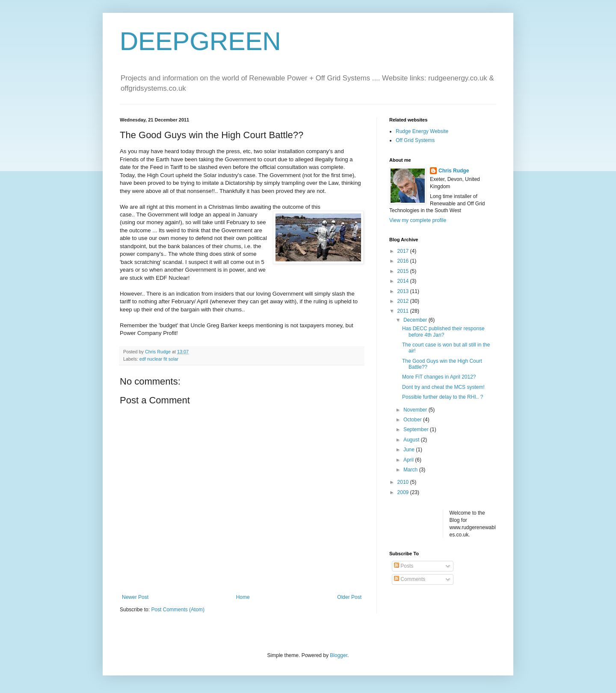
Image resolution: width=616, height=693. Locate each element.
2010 (404, 482)
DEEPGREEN (200, 41)
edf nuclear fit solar (159, 359)
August (412, 440)
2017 (404, 251)
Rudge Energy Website (422, 131)
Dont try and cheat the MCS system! (443, 387)
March (411, 470)
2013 (404, 291)
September (417, 429)
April (409, 460)
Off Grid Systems (415, 140)
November (416, 410)
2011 (404, 311)
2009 (404, 492)
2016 (404, 261)
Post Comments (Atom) (178, 610)
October (413, 420)
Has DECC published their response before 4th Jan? (443, 332)
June (410, 450)
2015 (404, 271)
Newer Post (135, 597)
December (416, 320)
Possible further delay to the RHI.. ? (443, 397)
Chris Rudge (454, 171)
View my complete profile (418, 220)
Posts (404, 566)
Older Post (349, 597)
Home (243, 597)
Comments (410, 579)
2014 (404, 281)
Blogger (339, 655)
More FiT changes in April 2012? (439, 377)
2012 (404, 301)
